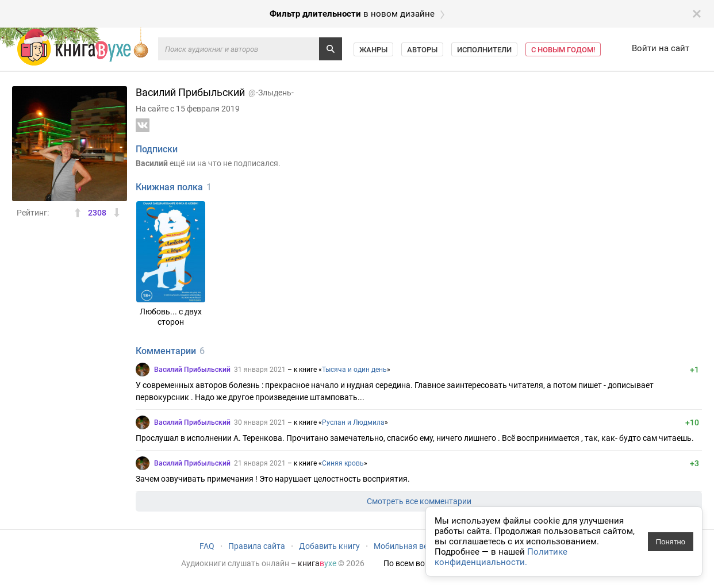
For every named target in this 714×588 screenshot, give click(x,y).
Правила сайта (257, 546)
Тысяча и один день (354, 370)
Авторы (422, 50)
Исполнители (484, 50)
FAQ (207, 546)
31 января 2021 (260, 370)
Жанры (373, 50)
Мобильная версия (410, 546)
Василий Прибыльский (192, 370)
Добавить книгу (329, 546)
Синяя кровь (343, 463)
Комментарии (166, 351)
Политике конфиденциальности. (501, 557)
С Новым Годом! (563, 50)
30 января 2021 (260, 422)
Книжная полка (169, 187)
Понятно (671, 542)
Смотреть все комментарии (419, 501)
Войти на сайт (661, 48)
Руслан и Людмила (353, 422)
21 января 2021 (260, 463)
